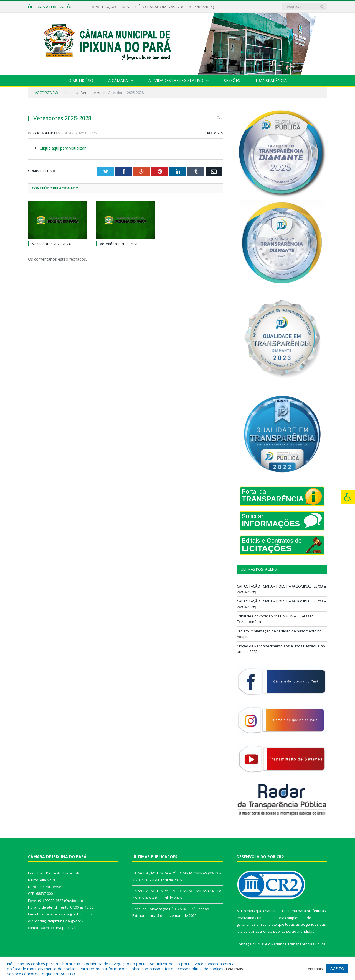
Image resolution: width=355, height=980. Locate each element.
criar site (270, 911)
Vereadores (213, 133)
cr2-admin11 (45, 133)
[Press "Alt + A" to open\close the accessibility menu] (348, 497)
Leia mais (234, 969)
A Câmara (118, 80)
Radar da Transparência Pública (298, 944)
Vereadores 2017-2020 (119, 244)
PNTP (260, 944)
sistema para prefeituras (305, 911)
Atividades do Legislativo (176, 80)
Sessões (232, 80)
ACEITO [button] (337, 969)
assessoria (275, 918)
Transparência (271, 80)
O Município (81, 80)
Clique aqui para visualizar (63, 148)
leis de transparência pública (261, 931)
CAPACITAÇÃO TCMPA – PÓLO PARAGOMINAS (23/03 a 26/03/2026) (152, 7)
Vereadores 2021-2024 (51, 244)
